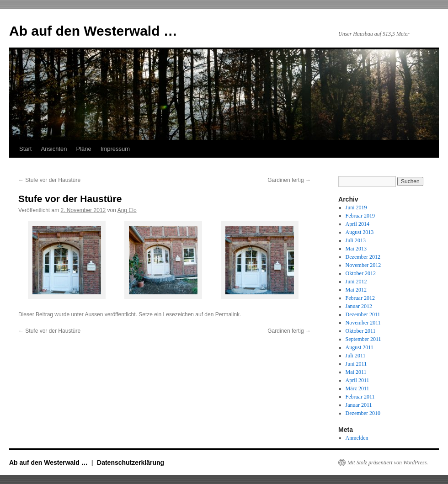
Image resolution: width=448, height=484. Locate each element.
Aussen (94, 314)
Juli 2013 (356, 240)
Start (25, 149)
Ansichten (54, 149)
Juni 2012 (356, 282)
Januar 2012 (359, 306)
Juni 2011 (356, 364)
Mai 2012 (356, 290)
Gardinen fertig (289, 180)
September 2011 (363, 339)
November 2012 (363, 265)
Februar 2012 (360, 298)
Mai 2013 (356, 249)
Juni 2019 (356, 207)
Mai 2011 (356, 372)
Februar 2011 (360, 397)
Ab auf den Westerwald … (93, 31)
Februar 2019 (360, 216)
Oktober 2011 (361, 331)
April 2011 (357, 380)
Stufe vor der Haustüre (49, 180)
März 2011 (357, 388)
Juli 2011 (356, 356)
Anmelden (357, 438)
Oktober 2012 (361, 273)
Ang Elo (127, 210)
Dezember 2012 (363, 257)
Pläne (84, 149)
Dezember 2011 (363, 314)
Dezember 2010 (363, 413)
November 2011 (363, 323)
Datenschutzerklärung (131, 463)
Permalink (227, 314)
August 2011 (360, 347)
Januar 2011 (359, 405)
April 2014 (357, 224)
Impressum (115, 149)
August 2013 (360, 232)
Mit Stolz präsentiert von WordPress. (388, 463)
